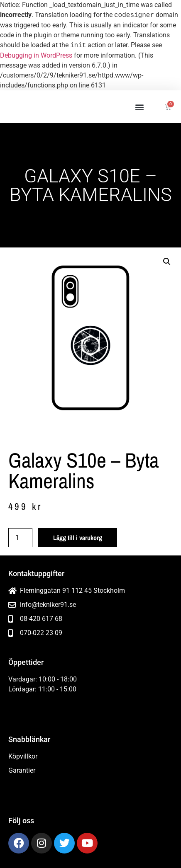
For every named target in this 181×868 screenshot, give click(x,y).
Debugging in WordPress (36, 55)
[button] (140, 107)
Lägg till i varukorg (78, 538)
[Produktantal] (20, 538)
